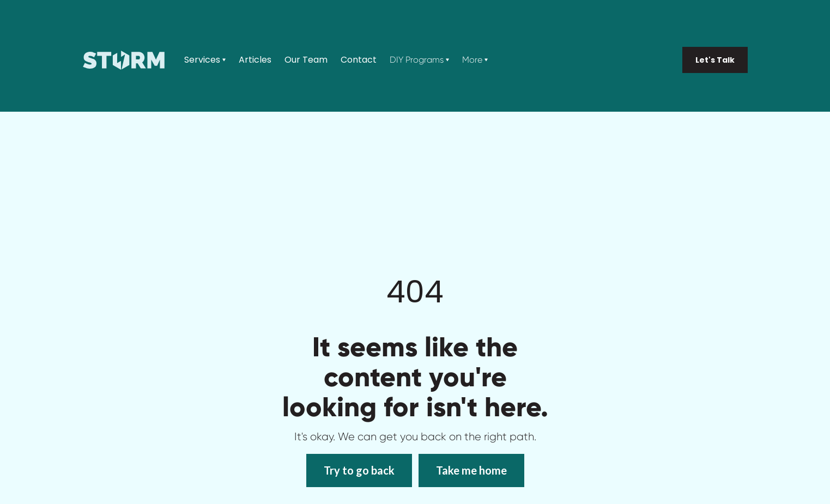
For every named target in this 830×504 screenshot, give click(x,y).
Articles (255, 60)
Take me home (471, 470)
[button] (205, 60)
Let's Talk (715, 60)
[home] (124, 60)
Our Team (306, 60)
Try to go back (359, 470)
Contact (359, 60)
